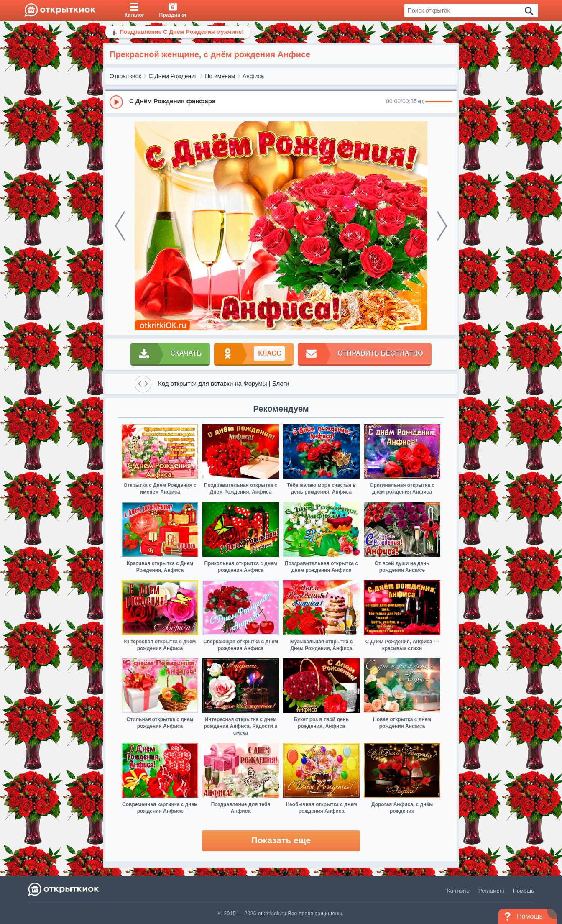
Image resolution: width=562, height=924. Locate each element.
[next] (442, 226)
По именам (220, 76)
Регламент (492, 891)
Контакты (459, 891)
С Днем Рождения (173, 76)
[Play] (116, 102)
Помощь (524, 891)
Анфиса (253, 76)
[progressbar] (439, 102)
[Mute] (421, 102)
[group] (281, 102)
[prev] (120, 226)
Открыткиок (125, 76)
